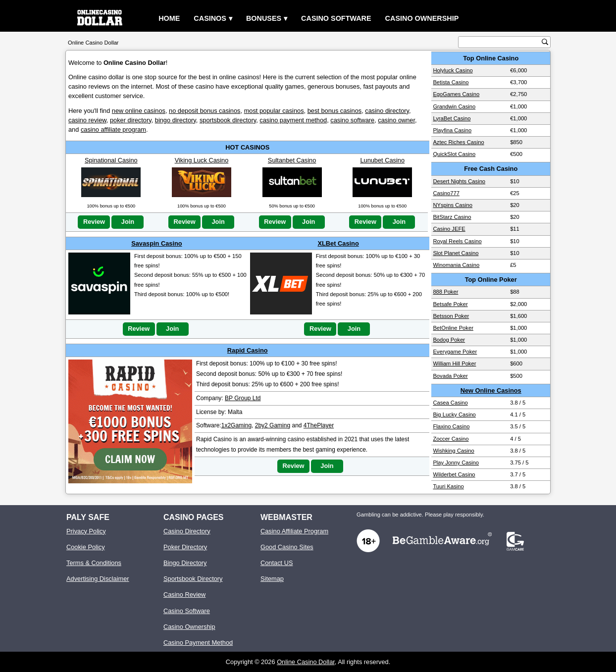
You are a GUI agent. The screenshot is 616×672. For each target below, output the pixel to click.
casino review (87, 120)
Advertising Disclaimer (98, 579)
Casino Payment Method (198, 643)
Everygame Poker (455, 352)
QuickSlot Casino (454, 154)
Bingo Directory (185, 563)
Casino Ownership (422, 18)
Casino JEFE (449, 229)
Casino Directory (187, 531)
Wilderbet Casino (454, 474)
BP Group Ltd (243, 398)
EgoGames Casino (456, 94)
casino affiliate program (113, 129)
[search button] (545, 42)
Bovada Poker (450, 376)
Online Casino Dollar (306, 662)
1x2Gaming (236, 425)
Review (94, 222)
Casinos (210, 18)
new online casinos (139, 111)
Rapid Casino (248, 350)
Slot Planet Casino (456, 253)
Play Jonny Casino (456, 463)
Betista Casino (451, 82)
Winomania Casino (456, 265)
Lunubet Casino (382, 160)
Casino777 (446, 193)
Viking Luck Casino (202, 160)
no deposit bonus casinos (205, 111)
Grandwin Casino (454, 106)
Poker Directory (185, 547)
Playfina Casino (452, 130)
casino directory (387, 111)
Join (128, 222)
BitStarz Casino (452, 217)
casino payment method (293, 120)
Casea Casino (450, 403)
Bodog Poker (449, 340)
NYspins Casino (453, 205)
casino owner (396, 120)
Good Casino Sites (287, 547)
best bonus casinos (335, 111)
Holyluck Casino (453, 70)
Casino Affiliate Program (294, 531)
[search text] (501, 42)
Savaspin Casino (156, 243)
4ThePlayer (319, 425)
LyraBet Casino (452, 118)
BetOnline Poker (453, 328)
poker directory (131, 120)
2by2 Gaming (273, 425)
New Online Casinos (491, 390)
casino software (352, 120)
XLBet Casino (338, 243)
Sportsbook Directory (193, 579)
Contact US (277, 563)
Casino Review (184, 594)
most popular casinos (274, 111)
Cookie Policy (86, 547)
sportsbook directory (228, 120)
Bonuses (264, 18)
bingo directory (176, 120)
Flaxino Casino (451, 426)
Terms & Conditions (94, 563)
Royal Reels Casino (457, 241)
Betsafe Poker (450, 304)
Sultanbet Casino (292, 160)
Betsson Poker (451, 316)
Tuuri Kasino (448, 486)
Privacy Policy (86, 531)
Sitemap (272, 579)
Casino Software (336, 18)
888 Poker (445, 292)
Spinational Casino (111, 160)
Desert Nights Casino (459, 181)
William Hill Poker (454, 363)
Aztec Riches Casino (458, 142)
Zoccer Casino (451, 439)
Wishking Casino (453, 451)
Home (169, 18)
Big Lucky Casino (454, 414)
